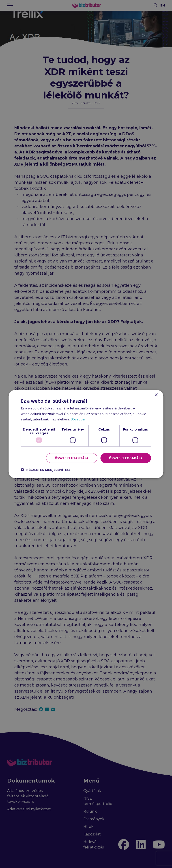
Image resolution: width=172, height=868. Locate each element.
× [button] (156, 395)
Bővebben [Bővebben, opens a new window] (78, 419)
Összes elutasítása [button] (71, 458)
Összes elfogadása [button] (125, 458)
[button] (46, 470)
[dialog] (86, 434)
